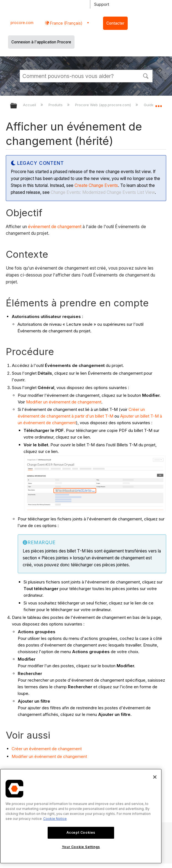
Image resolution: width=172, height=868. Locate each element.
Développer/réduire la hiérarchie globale (17, 106)
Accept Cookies (81, 832)
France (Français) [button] (66, 23)
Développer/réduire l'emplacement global (158, 104)
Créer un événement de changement (47, 749)
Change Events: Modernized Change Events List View (103, 192)
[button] (146, 75)
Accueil (30, 105)
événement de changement (55, 227)
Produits (56, 105)
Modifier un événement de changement (64, 402)
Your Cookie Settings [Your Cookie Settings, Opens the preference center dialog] (81, 847)
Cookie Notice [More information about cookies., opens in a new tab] (55, 819)
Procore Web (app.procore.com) (104, 105)
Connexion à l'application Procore (41, 42)
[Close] (155, 777)
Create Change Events (96, 185)
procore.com (22, 23)
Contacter (115, 23)
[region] (81, 816)
